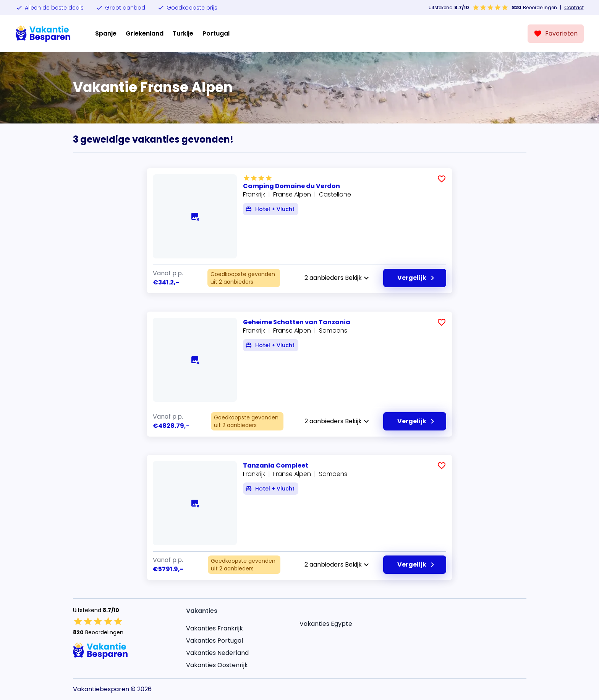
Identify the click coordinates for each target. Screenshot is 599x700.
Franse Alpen (292, 194)
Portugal (216, 33)
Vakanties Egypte (326, 624)
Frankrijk (254, 194)
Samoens (333, 331)
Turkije (183, 33)
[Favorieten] (556, 34)
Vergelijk (417, 278)
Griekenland (145, 33)
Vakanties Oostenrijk (217, 665)
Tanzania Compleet (276, 465)
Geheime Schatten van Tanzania (297, 322)
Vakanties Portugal (215, 641)
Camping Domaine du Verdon (291, 186)
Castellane (335, 194)
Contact (574, 8)
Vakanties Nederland (217, 653)
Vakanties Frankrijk (215, 628)
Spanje (106, 33)
